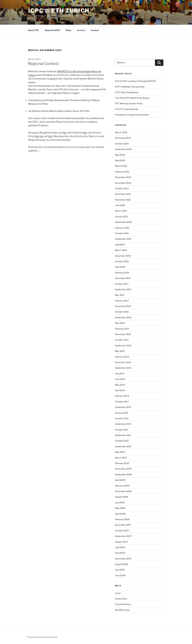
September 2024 (123, 149)
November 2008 (123, 491)
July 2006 (120, 570)
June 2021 (120, 205)
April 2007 (120, 553)
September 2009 (123, 474)
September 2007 (123, 536)
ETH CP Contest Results (127, 109)
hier (65, 133)
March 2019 (121, 250)
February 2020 (122, 228)
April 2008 (120, 514)
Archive (81, 30)
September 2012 (123, 424)
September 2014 (123, 368)
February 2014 (122, 396)
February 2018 (122, 273)
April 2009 (120, 480)
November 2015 (123, 334)
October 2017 (122, 284)
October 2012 (122, 418)
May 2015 (120, 351)
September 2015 (123, 345)
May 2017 (120, 295)
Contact (95, 30)
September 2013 (123, 407)
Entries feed (121, 599)
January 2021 (121, 216)
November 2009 (123, 469)
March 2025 (121, 132)
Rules (69, 30)
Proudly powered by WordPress (42, 637)
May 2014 (120, 385)
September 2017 (123, 289)
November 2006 (123, 559)
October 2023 (122, 188)
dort (50, 136)
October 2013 (122, 402)
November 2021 (123, 200)
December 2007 (123, 525)
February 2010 (122, 463)
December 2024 (123, 138)
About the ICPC (52, 30)
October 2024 (122, 144)
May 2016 (120, 323)
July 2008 (120, 502)
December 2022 (123, 194)
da (41, 136)
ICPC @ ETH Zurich (59, 10)
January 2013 (122, 413)
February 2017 (122, 301)
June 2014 (120, 379)
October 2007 (122, 531)
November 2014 (123, 362)
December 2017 (123, 278)
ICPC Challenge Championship (130, 87)
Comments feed (123, 604)
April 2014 (120, 390)
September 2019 (123, 239)
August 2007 (121, 542)
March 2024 (121, 166)
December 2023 (123, 177)
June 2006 (120, 575)
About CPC (33, 30)
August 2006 (121, 564)
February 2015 (122, 357)
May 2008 (120, 508)
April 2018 (120, 267)
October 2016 (122, 312)
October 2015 (122, 340)
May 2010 (120, 452)
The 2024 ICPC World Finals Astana (132, 98)
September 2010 (123, 446)
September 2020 (123, 222)
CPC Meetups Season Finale (129, 103)
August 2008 (121, 497)
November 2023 (123, 183)
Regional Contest (43, 64)
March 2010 (121, 458)
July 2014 (120, 374)
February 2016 (122, 329)
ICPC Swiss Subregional (127, 92)
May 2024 (120, 155)
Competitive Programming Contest (132, 115)
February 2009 (122, 486)
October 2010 (122, 441)
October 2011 (122, 430)
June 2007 (120, 547)
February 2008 (122, 519)
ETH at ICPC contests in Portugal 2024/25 (135, 81)
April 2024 (120, 160)
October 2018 (122, 261)
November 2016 (123, 306)
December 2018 (123, 256)
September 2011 (123, 435)
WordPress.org (122, 610)
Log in (118, 593)
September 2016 (123, 317)
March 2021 (121, 211)
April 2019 (120, 245)
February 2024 (122, 172)
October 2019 (122, 233)
